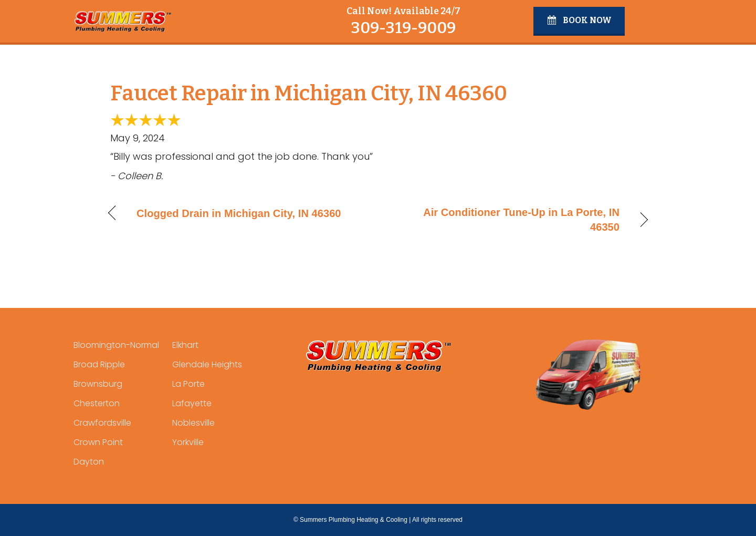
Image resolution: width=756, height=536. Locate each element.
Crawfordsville (102, 423)
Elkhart (185, 345)
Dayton (89, 462)
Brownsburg (98, 384)
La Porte (188, 384)
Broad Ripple (99, 364)
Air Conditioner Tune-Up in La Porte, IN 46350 (507, 220)
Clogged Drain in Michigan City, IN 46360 (239, 213)
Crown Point (98, 442)
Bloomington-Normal (116, 345)
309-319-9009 (403, 28)
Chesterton (97, 403)
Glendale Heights (207, 364)
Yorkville (188, 442)
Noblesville (193, 423)
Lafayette (192, 403)
